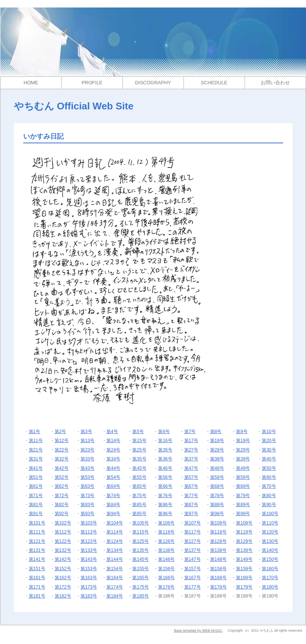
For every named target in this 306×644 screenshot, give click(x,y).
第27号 (191, 450)
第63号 (87, 486)
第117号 (193, 532)
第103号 (89, 523)
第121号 (37, 541)
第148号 (218, 559)
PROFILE (92, 83)
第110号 (270, 523)
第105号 (140, 523)
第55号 (139, 477)
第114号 (115, 532)
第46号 (165, 468)
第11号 (36, 441)
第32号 (62, 459)
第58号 (217, 477)
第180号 (270, 587)
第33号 (87, 459)
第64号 (113, 486)
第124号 (115, 541)
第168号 (218, 578)
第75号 (139, 496)
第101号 (37, 523)
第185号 (140, 596)
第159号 (244, 569)
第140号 (270, 550)
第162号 (63, 578)
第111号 (37, 532)
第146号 (166, 559)
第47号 (191, 468)
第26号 (165, 450)
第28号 (217, 450)
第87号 (191, 505)
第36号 (165, 459)
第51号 (36, 477)
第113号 (89, 532)
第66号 (165, 486)
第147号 (193, 559)
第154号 (115, 569)
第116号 (166, 532)
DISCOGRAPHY (153, 83)
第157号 (193, 569)
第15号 (139, 441)
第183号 (89, 596)
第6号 (164, 432)
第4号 (112, 432)
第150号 (270, 559)
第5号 (138, 432)
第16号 (165, 441)
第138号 (218, 550)
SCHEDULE (214, 83)
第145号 (140, 559)
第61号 (36, 486)
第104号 (115, 523)
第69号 (243, 486)
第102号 (63, 523)
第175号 (140, 587)
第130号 (270, 541)
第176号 (166, 587)
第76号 (165, 496)
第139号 (244, 550)
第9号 (242, 432)
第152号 (63, 569)
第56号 (165, 477)
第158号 (218, 569)
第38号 (217, 459)
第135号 (140, 550)
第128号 (218, 541)
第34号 (113, 459)
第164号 (115, 578)
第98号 (217, 514)
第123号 (89, 541)
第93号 (87, 514)
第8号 (216, 432)
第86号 (165, 505)
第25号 (139, 450)
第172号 (63, 587)
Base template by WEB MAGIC (198, 631)
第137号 (193, 550)
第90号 (269, 505)
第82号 (62, 505)
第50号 (269, 468)
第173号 (89, 587)
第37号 (191, 459)
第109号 (244, 523)
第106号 (166, 523)
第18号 (217, 441)
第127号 (193, 541)
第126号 (166, 541)
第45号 (139, 468)
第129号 (244, 541)
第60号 (269, 477)
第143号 (89, 559)
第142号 (63, 559)
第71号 (36, 496)
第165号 (140, 578)
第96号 (165, 514)
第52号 (62, 477)
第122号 (63, 541)
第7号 (190, 432)
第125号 (140, 541)
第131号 (37, 550)
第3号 (86, 432)
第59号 (243, 477)
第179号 (244, 587)
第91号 (36, 514)
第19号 (243, 441)
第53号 (87, 477)
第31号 (36, 459)
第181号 (37, 596)
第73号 (87, 496)
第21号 (36, 450)
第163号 (89, 578)
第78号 (217, 496)
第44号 (113, 468)
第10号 (269, 432)
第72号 (62, 496)
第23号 (87, 450)
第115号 (140, 532)
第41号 (36, 468)
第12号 (62, 441)
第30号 (269, 450)
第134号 (115, 550)
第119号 (244, 532)
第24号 (113, 450)
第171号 (37, 587)
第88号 (217, 505)
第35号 (139, 459)
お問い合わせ (275, 83)
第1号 (35, 432)
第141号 (37, 559)
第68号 (217, 486)
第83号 (87, 505)
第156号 (166, 569)
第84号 (113, 505)
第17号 (191, 441)
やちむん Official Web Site (74, 106)
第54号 (113, 477)
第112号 (63, 532)
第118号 (218, 532)
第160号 (270, 569)
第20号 (269, 441)
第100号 (270, 514)
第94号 (113, 514)
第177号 (193, 587)
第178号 (218, 587)
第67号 (191, 486)
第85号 (139, 505)
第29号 (243, 450)
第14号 (113, 441)
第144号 (115, 559)
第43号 (87, 468)
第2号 (60, 432)
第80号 (269, 496)
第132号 (63, 550)
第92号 (62, 514)
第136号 (166, 550)
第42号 (62, 468)
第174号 (115, 587)
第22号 (62, 450)
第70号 (269, 486)
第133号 (89, 550)
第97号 (191, 514)
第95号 (139, 514)
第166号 (166, 578)
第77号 (191, 496)
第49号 (243, 468)
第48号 (217, 468)
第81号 (36, 505)
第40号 (269, 459)
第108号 (218, 523)
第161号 (37, 578)
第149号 (244, 559)
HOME (31, 83)
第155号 (140, 569)
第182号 (63, 596)
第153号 (89, 569)
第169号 (244, 578)
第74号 (113, 496)
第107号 (193, 523)
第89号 (243, 505)
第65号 (139, 486)
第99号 (243, 514)
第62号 (62, 486)
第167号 (193, 578)
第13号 (87, 441)
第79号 (243, 496)
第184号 (115, 596)
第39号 (243, 459)
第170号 (270, 578)
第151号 (37, 569)
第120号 (270, 532)
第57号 (191, 477)
